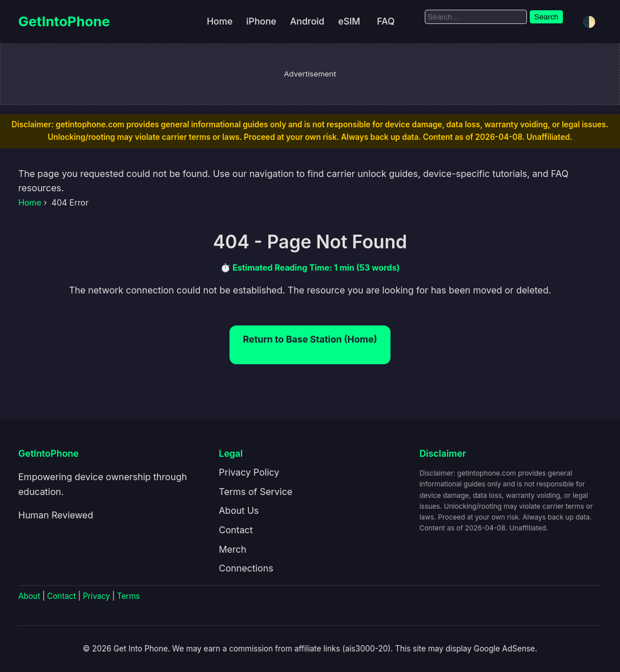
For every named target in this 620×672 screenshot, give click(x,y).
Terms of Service (255, 492)
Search (546, 17)
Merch (232, 549)
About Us (239, 510)
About (29, 596)
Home (220, 21)
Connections (246, 568)
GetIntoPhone (64, 21)
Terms (128, 596)
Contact (235, 530)
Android (307, 21)
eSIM (349, 21)
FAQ (386, 21)
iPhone (261, 21)
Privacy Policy (249, 472)
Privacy (96, 596)
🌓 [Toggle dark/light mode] (589, 22)
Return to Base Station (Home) (310, 339)
